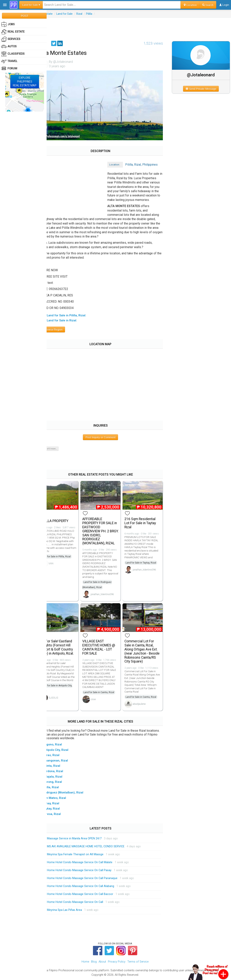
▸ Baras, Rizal (60, 756)
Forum (9, 69)
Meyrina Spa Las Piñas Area (75, 911)
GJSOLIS (64, 702)
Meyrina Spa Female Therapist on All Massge (86, 855)
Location (190, 5)
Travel (9, 61)
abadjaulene (145, 705)
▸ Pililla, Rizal (60, 788)
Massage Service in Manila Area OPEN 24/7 (85, 839)
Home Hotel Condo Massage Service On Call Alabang (91, 887)
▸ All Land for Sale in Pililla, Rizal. (73, 316)
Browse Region (62, 330)
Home (85, 963)
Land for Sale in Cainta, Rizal (107, 693)
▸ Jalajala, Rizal (62, 777)
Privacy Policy (117, 963)
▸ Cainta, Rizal (61, 767)
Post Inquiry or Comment (107, 438)
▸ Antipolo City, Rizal (65, 751)
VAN (61, 566)
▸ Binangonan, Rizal (64, 761)
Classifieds (13, 54)
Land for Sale (75, 14)
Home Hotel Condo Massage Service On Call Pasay (89, 871)
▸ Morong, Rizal (61, 783)
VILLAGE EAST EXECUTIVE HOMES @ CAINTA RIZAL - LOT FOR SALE (107, 648)
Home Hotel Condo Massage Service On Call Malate (90, 863)
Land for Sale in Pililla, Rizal (66, 559)
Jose (101, 700)
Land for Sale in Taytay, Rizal (147, 565)
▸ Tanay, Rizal (60, 804)
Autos (9, 46)
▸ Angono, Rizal (61, 745)
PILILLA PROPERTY (65, 520)
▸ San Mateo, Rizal (63, 799)
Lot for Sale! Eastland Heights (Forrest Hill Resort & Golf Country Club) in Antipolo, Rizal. (67, 648)
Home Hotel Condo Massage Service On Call (85, 903)
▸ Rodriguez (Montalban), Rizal (72, 793)
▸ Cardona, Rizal (62, 772)
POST (24, 16)
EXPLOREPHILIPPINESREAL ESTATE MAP (25, 82)
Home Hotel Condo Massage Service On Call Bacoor (90, 895)
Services (11, 39)
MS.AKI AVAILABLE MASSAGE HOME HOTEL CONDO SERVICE (96, 847)
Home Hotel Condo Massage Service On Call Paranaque (92, 879)
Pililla (99, 14)
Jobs (8, 24)
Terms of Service (138, 963)
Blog (94, 963)
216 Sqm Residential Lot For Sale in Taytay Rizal (146, 522)
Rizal (90, 14)
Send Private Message (204, 89)
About (102, 963)
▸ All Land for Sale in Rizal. (69, 321)
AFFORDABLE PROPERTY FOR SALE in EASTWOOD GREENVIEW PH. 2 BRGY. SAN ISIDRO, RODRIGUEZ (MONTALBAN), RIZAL (106, 530)
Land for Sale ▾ (31, 5)
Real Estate (56, 14)
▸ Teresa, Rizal (61, 815)
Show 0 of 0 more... (59, 449)
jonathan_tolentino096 (110, 597)
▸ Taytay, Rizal (60, 810)
